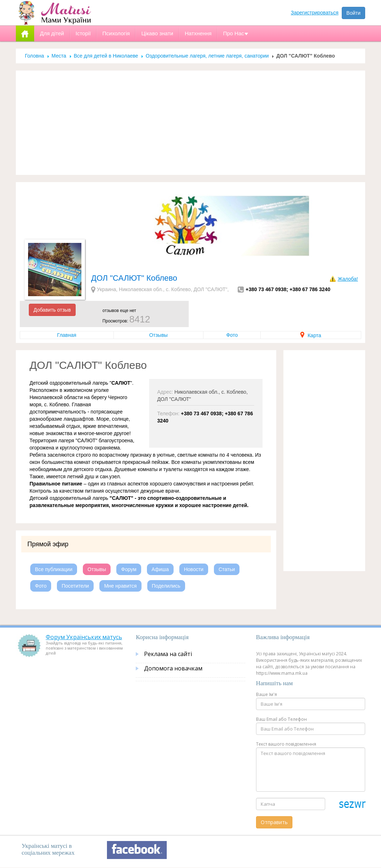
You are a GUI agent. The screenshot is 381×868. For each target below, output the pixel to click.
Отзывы (158, 335)
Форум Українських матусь (84, 637)
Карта (311, 335)
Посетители (75, 586)
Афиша (160, 569)
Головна (34, 56)
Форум (129, 569)
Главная (67, 335)
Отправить (274, 822)
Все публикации (54, 569)
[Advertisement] (190, 123)
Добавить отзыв (52, 310)
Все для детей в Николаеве (106, 56)
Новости (194, 569)
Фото (232, 335)
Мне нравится (120, 586)
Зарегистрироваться (315, 13)
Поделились (166, 586)
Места (59, 56)
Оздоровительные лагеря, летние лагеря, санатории (207, 56)
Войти (353, 13)
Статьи (227, 569)
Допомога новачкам (173, 668)
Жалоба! (348, 279)
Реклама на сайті (168, 654)
